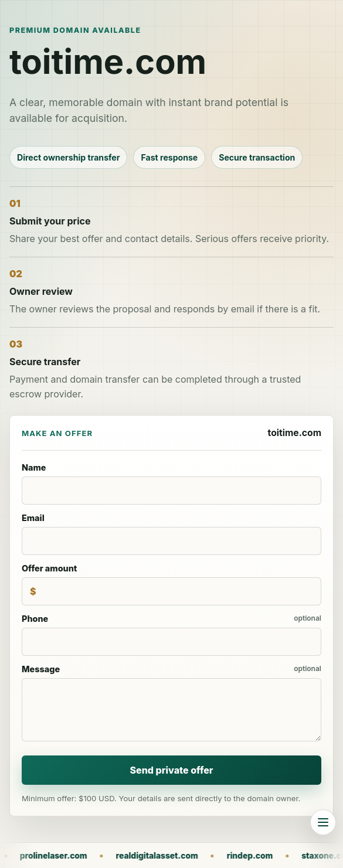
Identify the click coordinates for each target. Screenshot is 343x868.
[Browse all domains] (323, 822)
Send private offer (171, 770)
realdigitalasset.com (171, 856)
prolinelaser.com (68, 856)
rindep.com (264, 856)
